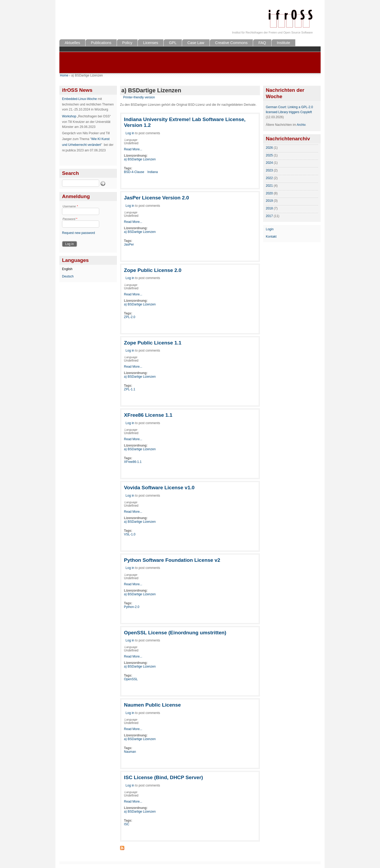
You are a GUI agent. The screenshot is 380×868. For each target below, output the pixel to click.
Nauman (130, 752)
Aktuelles (72, 43)
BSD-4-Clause (134, 172)
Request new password (79, 233)
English (67, 269)
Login (270, 229)
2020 (269, 193)
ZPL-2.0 (130, 317)
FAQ (262, 43)
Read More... (133, 149)
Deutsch (68, 276)
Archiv (301, 125)
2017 (269, 216)
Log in (130, 133)
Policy (127, 43)
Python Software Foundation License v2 (172, 560)
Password (70, 219)
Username (70, 206)
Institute (283, 43)
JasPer (129, 244)
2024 (269, 163)
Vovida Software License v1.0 (159, 488)
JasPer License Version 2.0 (156, 198)
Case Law (196, 43)
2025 (269, 155)
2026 (269, 148)
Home (64, 75)
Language (131, 140)
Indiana (153, 172)
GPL (173, 43)
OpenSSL (131, 679)
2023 (269, 170)
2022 (269, 178)
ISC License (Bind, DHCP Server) (163, 777)
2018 (269, 208)
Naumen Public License (152, 705)
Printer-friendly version (139, 97)
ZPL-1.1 (130, 389)
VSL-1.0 (130, 534)
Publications (101, 43)
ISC (127, 824)
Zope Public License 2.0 (153, 270)
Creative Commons (231, 43)
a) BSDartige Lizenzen (140, 159)
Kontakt (271, 237)
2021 (269, 186)
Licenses (151, 43)
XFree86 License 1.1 (148, 415)
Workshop (69, 116)
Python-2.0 (132, 607)
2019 (269, 201)
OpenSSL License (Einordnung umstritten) (175, 633)
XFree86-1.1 (133, 462)
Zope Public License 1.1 (153, 343)
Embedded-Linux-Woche (79, 99)
